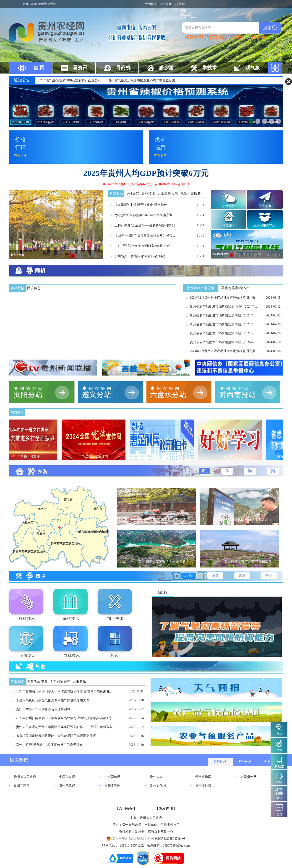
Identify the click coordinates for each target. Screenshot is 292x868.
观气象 (253, 68)
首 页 (39, 68)
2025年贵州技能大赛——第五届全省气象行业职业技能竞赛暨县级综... (65, 718)
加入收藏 (166, 4)
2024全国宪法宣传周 (98, 456)
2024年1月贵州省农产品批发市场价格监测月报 (223, 351)
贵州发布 (265, 206)
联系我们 (181, 4)
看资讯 (80, 68)
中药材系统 (278, 121)
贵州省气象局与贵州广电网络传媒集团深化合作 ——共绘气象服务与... (65, 727)
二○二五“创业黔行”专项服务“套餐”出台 (142, 246)
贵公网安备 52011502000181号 (130, 839)
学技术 (210, 68)
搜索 (267, 28)
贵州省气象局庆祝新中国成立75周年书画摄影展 (142, 80)
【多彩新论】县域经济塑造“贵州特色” (141, 205)
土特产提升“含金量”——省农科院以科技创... (146, 225)
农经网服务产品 (264, 226)
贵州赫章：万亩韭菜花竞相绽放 (248, 562)
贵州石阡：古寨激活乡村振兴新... (164, 562)
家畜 (269, 576)
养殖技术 (71, 619)
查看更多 (21, 156)
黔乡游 (166, 68)
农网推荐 (17, 412)
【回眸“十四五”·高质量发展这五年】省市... (145, 236)
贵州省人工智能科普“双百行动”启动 (140, 256)
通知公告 (22, 80)
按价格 (259, 37)
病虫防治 (28, 656)
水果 (189, 576)
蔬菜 (215, 576)
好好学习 (234, 456)
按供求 (237, 37)
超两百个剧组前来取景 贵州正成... (163, 520)
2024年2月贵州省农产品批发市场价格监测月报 (223, 298)
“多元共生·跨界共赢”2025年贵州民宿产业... (145, 215)
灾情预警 (229, 206)
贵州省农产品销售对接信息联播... (271, 121)
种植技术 (27, 619)
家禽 (242, 576)
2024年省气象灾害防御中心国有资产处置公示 (69, 80)
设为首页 (151, 4)
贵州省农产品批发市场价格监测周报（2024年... (223, 315)
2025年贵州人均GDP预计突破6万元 (146, 173)
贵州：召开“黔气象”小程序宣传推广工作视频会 (49, 745)
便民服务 (229, 226)
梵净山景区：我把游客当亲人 (250, 520)
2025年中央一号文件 (30, 456)
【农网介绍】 (126, 809)
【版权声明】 (166, 809)
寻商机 (123, 68)
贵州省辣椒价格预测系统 (251, 121)
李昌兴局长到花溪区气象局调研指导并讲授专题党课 (53, 700)
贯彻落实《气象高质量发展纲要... (258, 121)
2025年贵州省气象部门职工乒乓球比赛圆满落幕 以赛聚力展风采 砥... (64, 691)
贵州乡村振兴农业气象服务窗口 (265, 121)
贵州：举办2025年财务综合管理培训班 (43, 709)
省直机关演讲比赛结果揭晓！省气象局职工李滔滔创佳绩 (56, 736)
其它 (115, 656)
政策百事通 (166, 456)
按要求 (216, 37)
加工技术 (115, 619)
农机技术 (72, 656)
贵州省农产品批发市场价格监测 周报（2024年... (223, 307)
